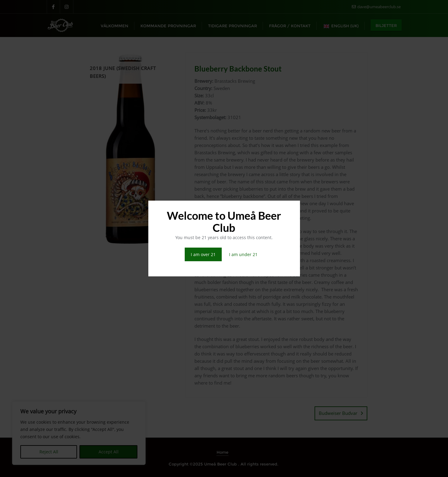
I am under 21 (243, 254)
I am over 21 (203, 254)
